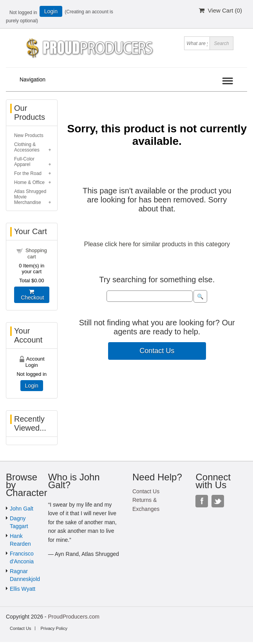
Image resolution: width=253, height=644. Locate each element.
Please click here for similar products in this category (157, 244)
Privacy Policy (54, 628)
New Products (29, 135)
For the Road (28, 173)
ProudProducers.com (74, 617)
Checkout (32, 295)
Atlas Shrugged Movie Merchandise (30, 197)
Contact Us (157, 351)
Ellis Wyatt (23, 589)
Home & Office (29, 182)
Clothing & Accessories (27, 147)
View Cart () (220, 10)
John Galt (22, 509)
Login (51, 11)
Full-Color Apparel (24, 162)
